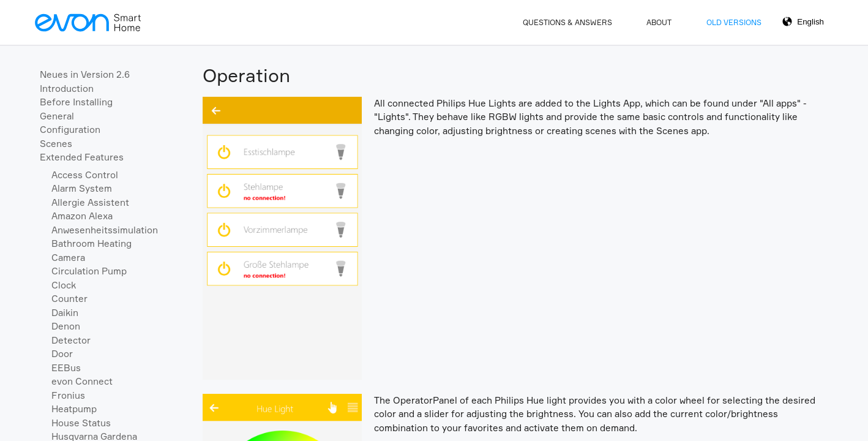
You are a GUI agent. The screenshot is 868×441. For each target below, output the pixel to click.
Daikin (65, 313)
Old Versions (734, 22)
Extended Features (82, 157)
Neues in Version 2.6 (85, 74)
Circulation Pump (89, 271)
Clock (64, 285)
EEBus (66, 368)
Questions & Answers (567, 22)
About (659, 22)
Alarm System (82, 188)
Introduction (67, 89)
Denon (66, 326)
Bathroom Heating (92, 243)
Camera (68, 258)
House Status (81, 423)
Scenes (56, 144)
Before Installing (76, 102)
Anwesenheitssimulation (105, 230)
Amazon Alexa (82, 216)
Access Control (85, 175)
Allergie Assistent (90, 202)
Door (62, 354)
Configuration (70, 130)
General (57, 116)
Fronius (68, 395)
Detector (71, 340)
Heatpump (74, 409)
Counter (69, 299)
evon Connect (82, 381)
